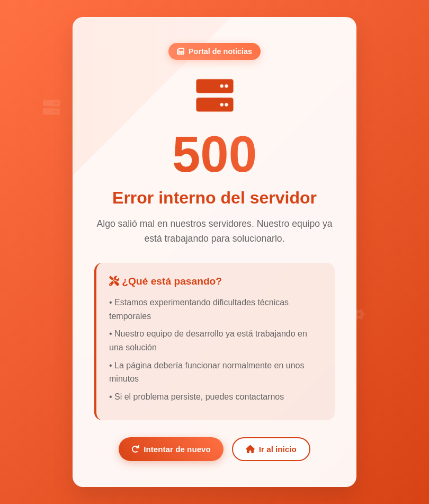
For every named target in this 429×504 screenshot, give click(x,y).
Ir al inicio (271, 449)
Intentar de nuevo (171, 449)
